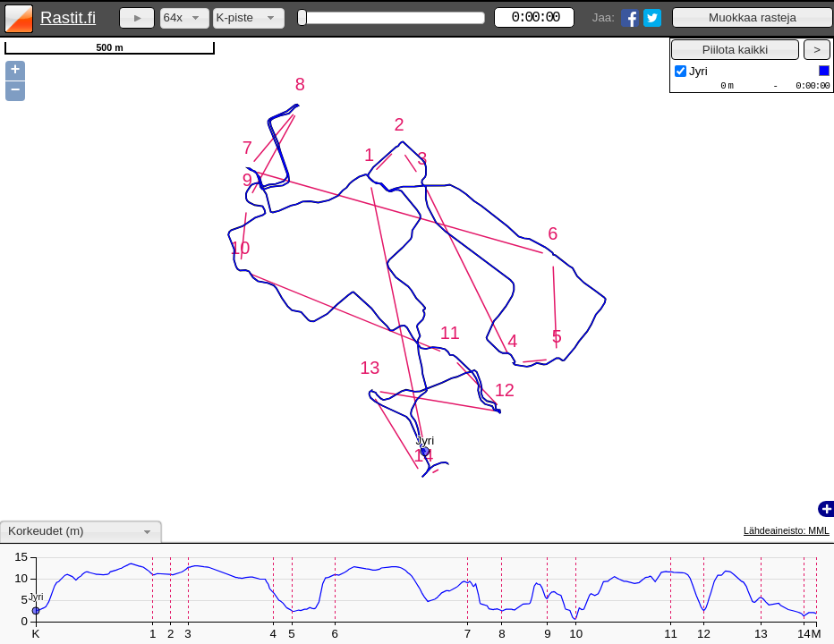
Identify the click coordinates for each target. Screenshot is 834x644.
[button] (753, 17)
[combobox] (185, 18)
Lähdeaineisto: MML (787, 530)
